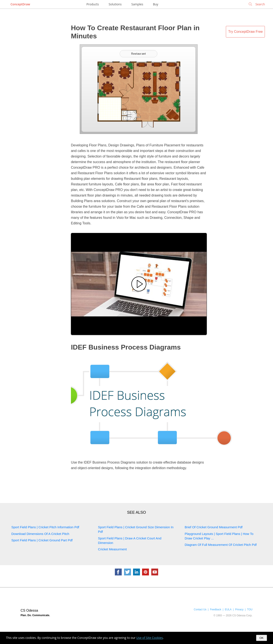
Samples (137, 4)
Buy (156, 4)
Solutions (115, 4)
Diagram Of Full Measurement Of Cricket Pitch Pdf (221, 545)
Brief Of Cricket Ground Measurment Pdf (214, 527)
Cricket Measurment (112, 549)
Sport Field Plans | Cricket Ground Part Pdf (42, 540)
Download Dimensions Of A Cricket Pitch (40, 534)
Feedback (216, 609)
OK (262, 638)
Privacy (239, 609)
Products (93, 4)
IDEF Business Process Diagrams (126, 347)
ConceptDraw (20, 4)
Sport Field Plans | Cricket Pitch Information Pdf (45, 527)
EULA (228, 609)
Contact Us (200, 609)
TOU (250, 609)
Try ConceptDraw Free (245, 32)
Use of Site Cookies (150, 638)
